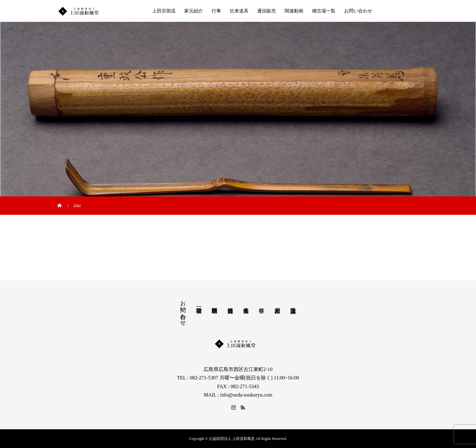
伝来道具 (239, 11)
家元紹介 (194, 11)
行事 (216, 11)
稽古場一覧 (324, 11)
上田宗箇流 (164, 11)
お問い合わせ (358, 11)
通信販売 (267, 11)
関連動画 (294, 11)
